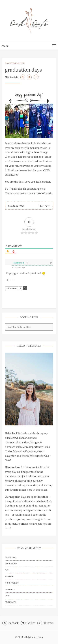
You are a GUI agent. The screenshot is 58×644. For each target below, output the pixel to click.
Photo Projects (12, 583)
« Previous (12, 288)
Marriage (9, 576)
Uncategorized (15, 63)
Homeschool (11, 557)
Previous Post (16, 206)
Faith (7, 570)
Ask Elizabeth (11, 602)
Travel (8, 596)
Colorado (10, 589)
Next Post (44, 206)
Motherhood (11, 564)
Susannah (19, 263)
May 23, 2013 (12, 77)
